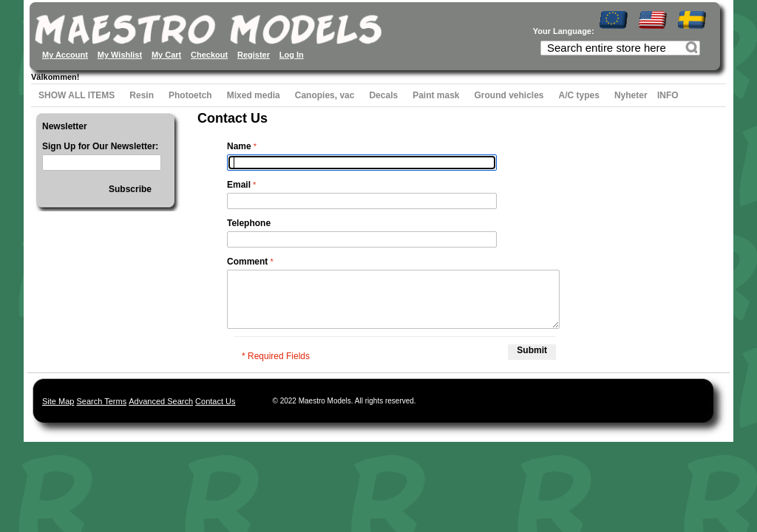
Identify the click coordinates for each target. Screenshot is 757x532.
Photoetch (190, 95)
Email (239, 185)
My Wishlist (120, 55)
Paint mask (436, 95)
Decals (383, 95)
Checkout (209, 55)
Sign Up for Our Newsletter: (100, 146)
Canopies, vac (325, 95)
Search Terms (101, 401)
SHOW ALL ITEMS (77, 95)
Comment (247, 262)
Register (254, 55)
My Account (65, 55)
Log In (292, 55)
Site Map (58, 401)
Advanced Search (161, 401)
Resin (142, 95)
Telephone (249, 223)
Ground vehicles (509, 95)
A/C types (579, 95)
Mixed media (254, 95)
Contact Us (215, 401)
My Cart (166, 55)
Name (239, 146)
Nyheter (631, 95)
